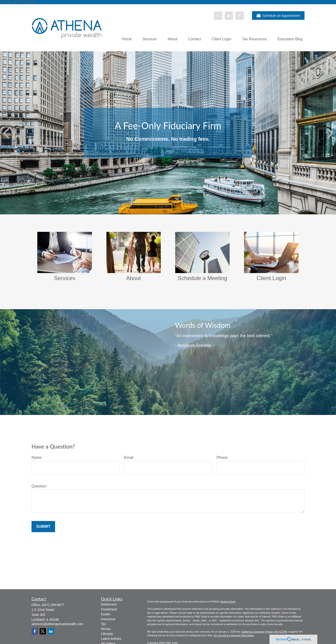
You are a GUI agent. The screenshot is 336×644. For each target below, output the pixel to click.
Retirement (109, 604)
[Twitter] (218, 16)
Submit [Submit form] (43, 526)
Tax (104, 624)
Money (106, 629)
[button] (127, 39)
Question (39, 486)
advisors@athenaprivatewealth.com (57, 624)
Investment (109, 609)
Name (37, 457)
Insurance (108, 619)
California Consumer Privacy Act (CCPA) (264, 632)
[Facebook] (240, 16)
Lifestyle (107, 634)
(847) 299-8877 (53, 605)
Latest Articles (111, 639)
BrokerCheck (228, 602)
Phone (222, 457)
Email (129, 457)
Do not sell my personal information (234, 635)
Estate (106, 614)
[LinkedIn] (229, 16)
